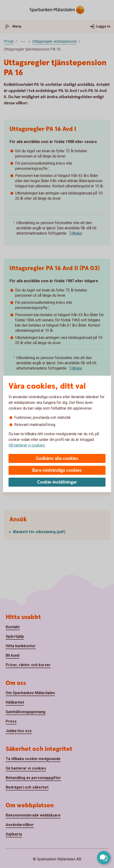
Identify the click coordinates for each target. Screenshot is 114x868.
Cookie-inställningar (57, 482)
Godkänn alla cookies (57, 459)
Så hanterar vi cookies (27, 445)
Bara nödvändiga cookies (57, 470)
